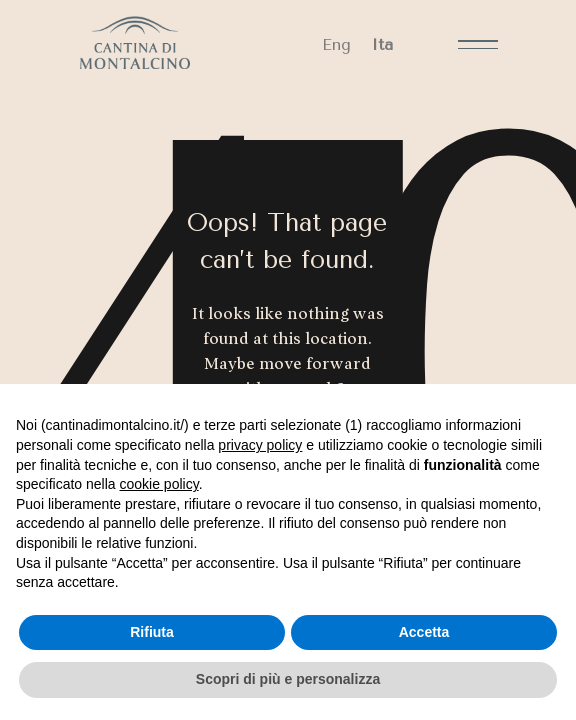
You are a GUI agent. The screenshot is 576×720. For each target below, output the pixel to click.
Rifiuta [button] (152, 632)
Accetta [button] (424, 632)
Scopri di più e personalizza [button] (288, 679)
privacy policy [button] (260, 445)
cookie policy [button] (159, 484)
